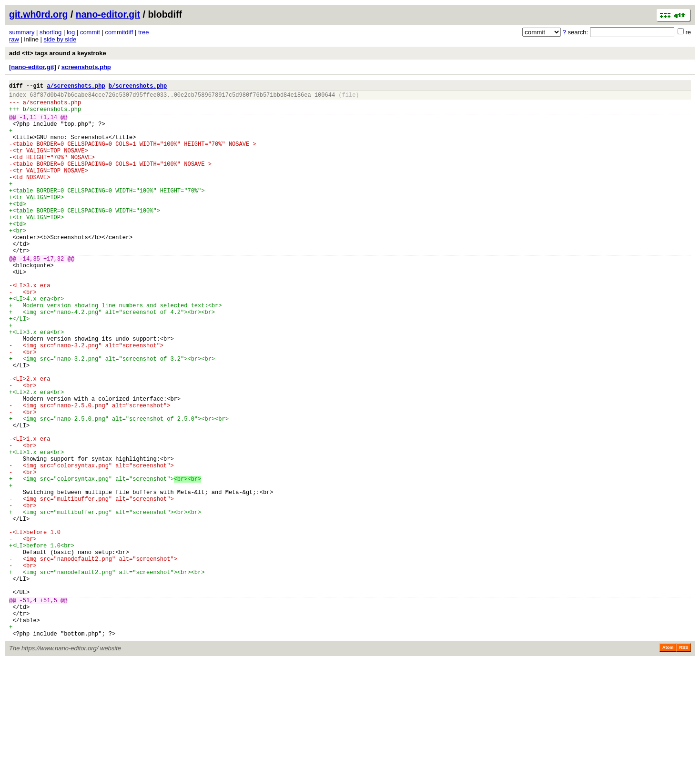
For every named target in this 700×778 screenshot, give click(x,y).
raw (14, 39)
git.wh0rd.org (39, 14)
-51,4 (28, 710)
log (71, 32)
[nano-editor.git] (33, 67)
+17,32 (54, 296)
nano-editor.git (108, 14)
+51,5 (49, 710)
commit (90, 32)
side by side (60, 39)
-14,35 (30, 296)
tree (143, 32)
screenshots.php (86, 67)
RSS (684, 765)
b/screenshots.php (138, 87)
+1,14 (49, 124)
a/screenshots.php (76, 87)
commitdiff (119, 32)
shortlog (51, 32)
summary (22, 32)
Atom (668, 765)
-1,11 (28, 124)
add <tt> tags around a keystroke (58, 53)
